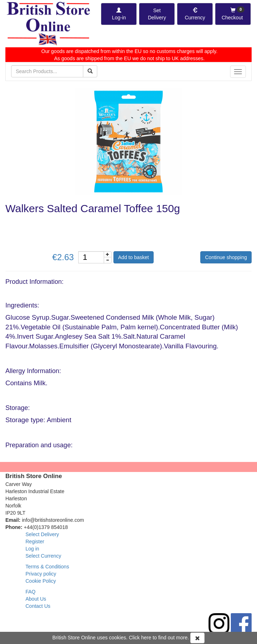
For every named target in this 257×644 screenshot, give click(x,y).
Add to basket (134, 257)
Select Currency (43, 556)
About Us (36, 599)
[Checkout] (233, 14)
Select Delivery (42, 534)
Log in (32, 549)
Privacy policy (41, 574)
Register (35, 542)
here (146, 638)
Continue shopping (226, 257)
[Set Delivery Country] (157, 14)
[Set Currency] (195, 14)
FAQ (31, 592)
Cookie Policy (41, 581)
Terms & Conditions (47, 567)
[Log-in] (119, 14)
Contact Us (38, 606)
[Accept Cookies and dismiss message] (197, 638)
